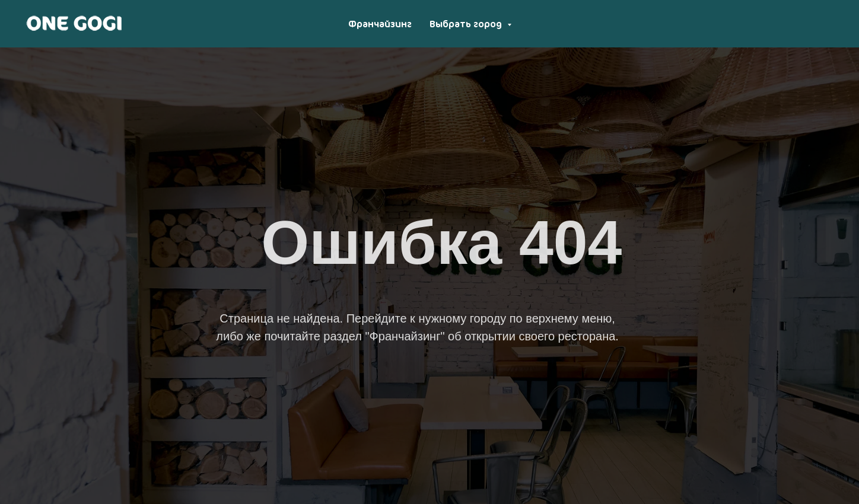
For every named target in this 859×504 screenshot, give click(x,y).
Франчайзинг (380, 24)
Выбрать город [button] (467, 24)
